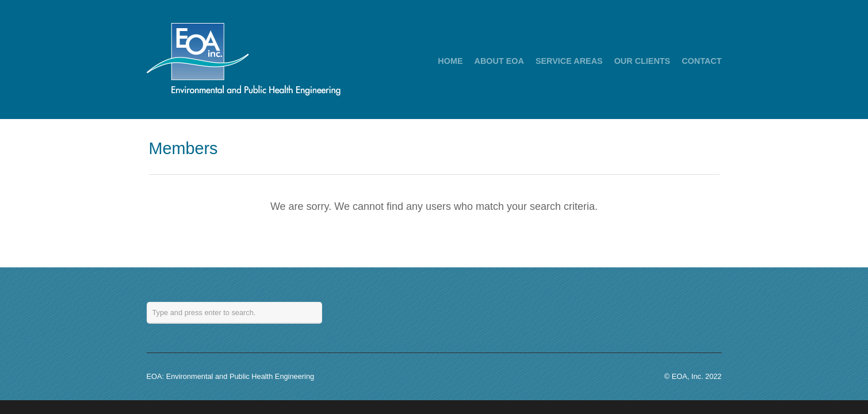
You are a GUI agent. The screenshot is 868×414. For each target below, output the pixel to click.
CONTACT (701, 61)
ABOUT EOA (499, 61)
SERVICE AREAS (569, 61)
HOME (450, 61)
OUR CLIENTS (643, 61)
